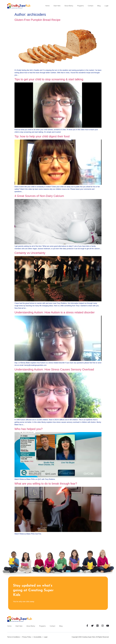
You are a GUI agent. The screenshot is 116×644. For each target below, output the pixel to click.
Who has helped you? (29, 429)
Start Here (57, 6)
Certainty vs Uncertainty (30, 253)
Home (47, 6)
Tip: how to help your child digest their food (42, 136)
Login (106, 6)
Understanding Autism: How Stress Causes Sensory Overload (54, 369)
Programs (80, 6)
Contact (91, 6)
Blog (99, 6)
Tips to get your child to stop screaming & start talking (49, 79)
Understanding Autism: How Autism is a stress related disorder (55, 312)
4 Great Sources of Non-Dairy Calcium (39, 196)
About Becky (69, 6)
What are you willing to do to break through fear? (46, 484)
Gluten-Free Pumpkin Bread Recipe (37, 20)
